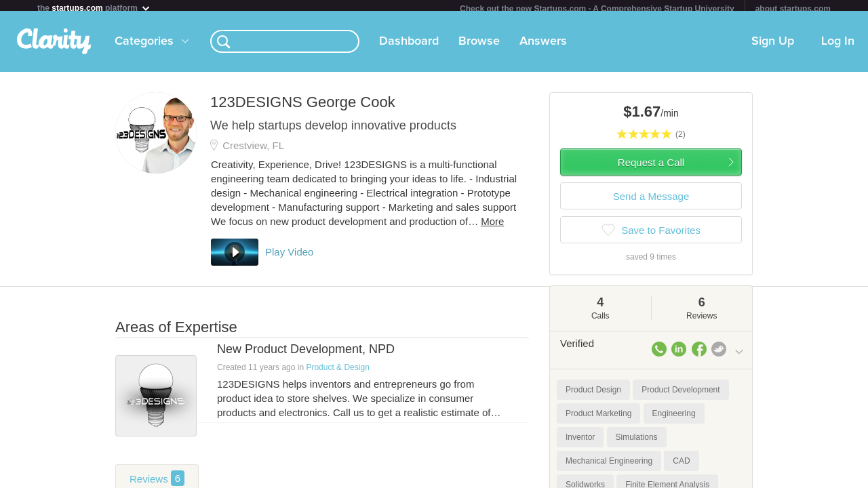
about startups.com (793, 9)
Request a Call (651, 168)
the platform (94, 8)
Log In (838, 47)
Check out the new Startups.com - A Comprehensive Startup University (597, 9)
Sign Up (773, 47)
